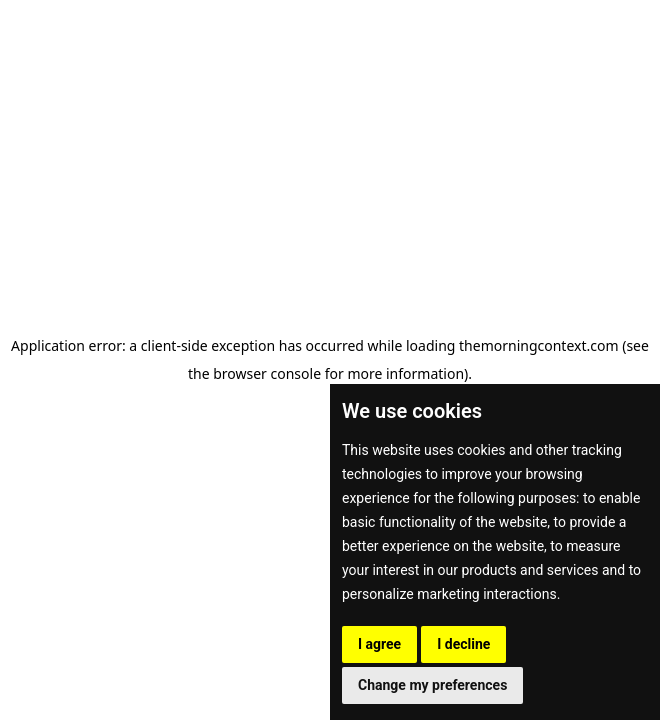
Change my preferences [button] (432, 685)
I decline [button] (463, 644)
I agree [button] (379, 644)
